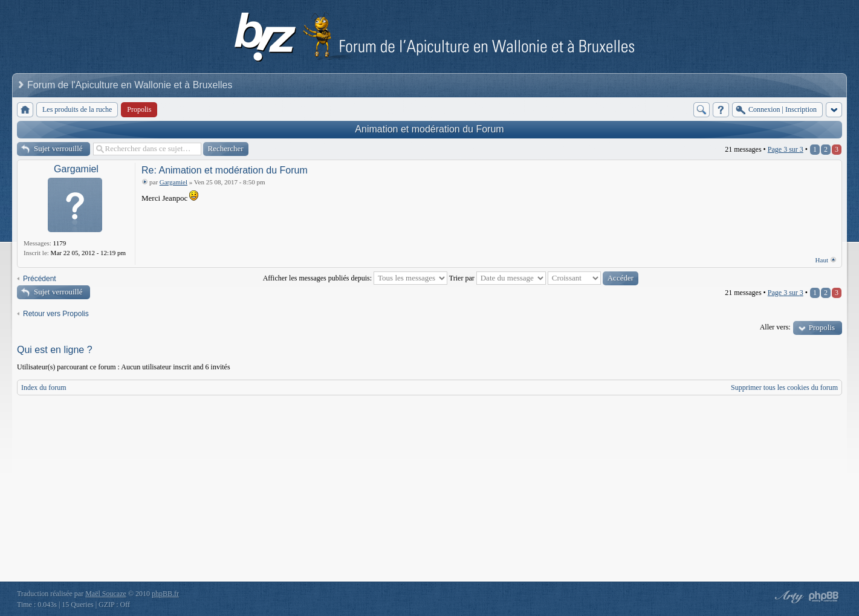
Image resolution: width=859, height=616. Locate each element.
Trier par (498, 278)
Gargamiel (76, 169)
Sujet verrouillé (58, 148)
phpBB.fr (165, 594)
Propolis (822, 327)
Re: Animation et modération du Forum (225, 170)
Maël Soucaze (106, 594)
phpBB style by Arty (788, 597)
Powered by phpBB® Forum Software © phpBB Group (824, 597)
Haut (822, 260)
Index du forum (44, 387)
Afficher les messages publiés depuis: (355, 278)
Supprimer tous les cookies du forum (784, 387)
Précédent (40, 279)
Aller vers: (775, 327)
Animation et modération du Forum (429, 129)
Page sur (786, 149)
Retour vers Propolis (56, 314)
